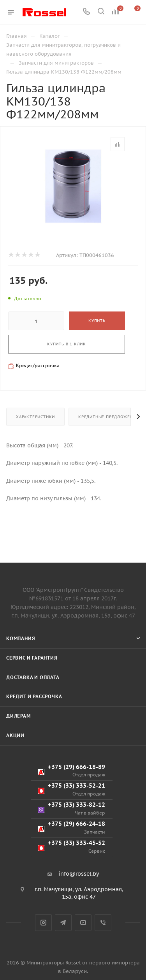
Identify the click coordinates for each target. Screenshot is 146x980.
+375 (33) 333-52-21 (72, 789)
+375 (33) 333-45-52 (72, 847)
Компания (21, 638)
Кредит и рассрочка (34, 696)
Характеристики (35, 417)
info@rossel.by (79, 874)
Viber (103, 923)
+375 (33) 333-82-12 (72, 808)
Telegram (63, 923)
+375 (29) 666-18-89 (72, 771)
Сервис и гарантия (32, 658)
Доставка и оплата (33, 677)
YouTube (83, 923)
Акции (15, 735)
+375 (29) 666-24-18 (72, 828)
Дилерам (18, 716)
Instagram (43, 923)
